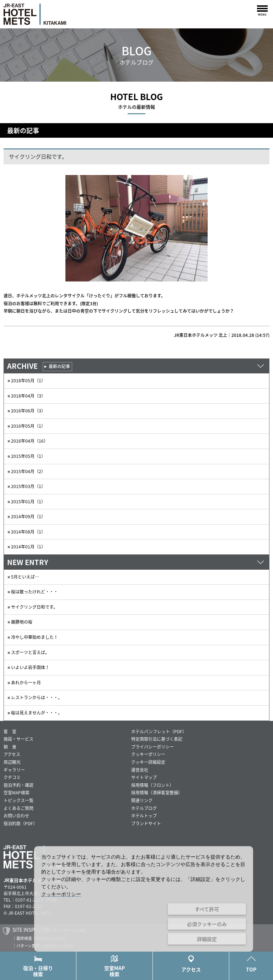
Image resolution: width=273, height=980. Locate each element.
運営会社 (140, 770)
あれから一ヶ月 (26, 683)
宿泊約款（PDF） (20, 823)
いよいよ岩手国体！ (30, 667)
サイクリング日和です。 (34, 607)
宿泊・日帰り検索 (38, 966)
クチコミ (12, 777)
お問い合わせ (16, 816)
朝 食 (10, 747)
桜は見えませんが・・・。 (37, 713)
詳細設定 (207, 939)
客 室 (10, 732)
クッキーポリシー (148, 754)
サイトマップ (144, 777)
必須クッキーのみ (207, 924)
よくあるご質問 (18, 808)
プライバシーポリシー (152, 747)
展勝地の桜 (22, 622)
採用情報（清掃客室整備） (157, 793)
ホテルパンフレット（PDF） (159, 732)
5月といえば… (25, 577)
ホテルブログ (144, 808)
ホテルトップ (144, 816)
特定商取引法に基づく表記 (157, 739)
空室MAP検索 (114, 966)
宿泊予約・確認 (18, 785)
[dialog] (144, 899)
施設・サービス (18, 739)
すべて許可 (207, 909)
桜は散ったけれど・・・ (34, 592)
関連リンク (142, 800)
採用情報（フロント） (152, 785)
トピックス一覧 (18, 800)
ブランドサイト (146, 823)
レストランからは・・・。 (37, 697)
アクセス (12, 754)
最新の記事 (59, 366)
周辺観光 (12, 762)
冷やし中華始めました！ (34, 637)
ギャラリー (14, 770)
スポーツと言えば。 (30, 652)
